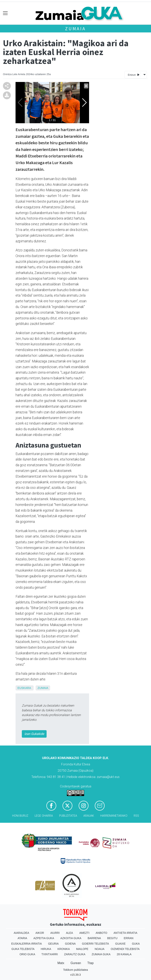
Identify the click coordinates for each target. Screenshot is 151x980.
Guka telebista (23, 949)
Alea (69, 933)
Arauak (89, 816)
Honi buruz (20, 816)
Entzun (134, 75)
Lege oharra (44, 816)
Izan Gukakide (34, 734)
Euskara (24, 688)
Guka (136, 944)
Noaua (99, 949)
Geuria (53, 944)
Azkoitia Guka (71, 938)
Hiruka (46, 949)
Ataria (23, 938)
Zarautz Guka (75, 954)
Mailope (82, 949)
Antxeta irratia (125, 933)
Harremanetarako (114, 816)
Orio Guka (27, 954)
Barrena (94, 938)
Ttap (90, 963)
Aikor (40, 933)
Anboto (102, 933)
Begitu (112, 938)
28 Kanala (124, 954)
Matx (61, 963)
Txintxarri (50, 954)
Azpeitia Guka (44, 938)
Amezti (84, 933)
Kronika (64, 949)
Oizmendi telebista (125, 949)
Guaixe (120, 944)
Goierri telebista (95, 944)
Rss (136, 816)
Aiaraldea (22, 933)
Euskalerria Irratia (26, 944)
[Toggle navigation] (5, 13)
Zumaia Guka (101, 954)
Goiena (70, 944)
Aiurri (55, 933)
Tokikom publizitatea (75, 970)
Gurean (76, 963)
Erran (128, 938)
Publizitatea (68, 816)
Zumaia (75, 29)
